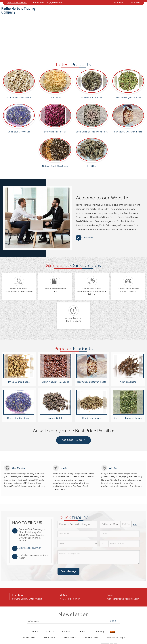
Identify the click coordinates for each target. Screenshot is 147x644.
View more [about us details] (88, 238)
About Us (50, 632)
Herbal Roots (49, 638)
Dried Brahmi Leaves (92, 98)
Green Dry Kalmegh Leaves (128, 418)
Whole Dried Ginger (116, 638)
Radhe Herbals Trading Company (18, 10)
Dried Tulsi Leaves (92, 418)
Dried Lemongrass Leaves (128, 98)
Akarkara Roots (128, 382)
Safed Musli (55, 98)
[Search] (144, 11)
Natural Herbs (28, 638)
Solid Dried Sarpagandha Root (92, 132)
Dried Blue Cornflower (19, 132)
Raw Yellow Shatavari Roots (128, 132)
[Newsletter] (74, 621)
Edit (135, 525)
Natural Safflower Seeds (19, 98)
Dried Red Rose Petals (55, 132)
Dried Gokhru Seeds (19, 382)
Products (66, 632)
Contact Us (83, 632)
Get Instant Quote (73, 440)
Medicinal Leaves (91, 638)
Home (35, 632)
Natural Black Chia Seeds (55, 166)
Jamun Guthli (55, 418)
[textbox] (126, 524)
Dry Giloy (92, 166)
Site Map (100, 632)
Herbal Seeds (69, 638)
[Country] (77, 544)
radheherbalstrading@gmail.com (46, 2)
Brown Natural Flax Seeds (55, 382)
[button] (17, 3)
